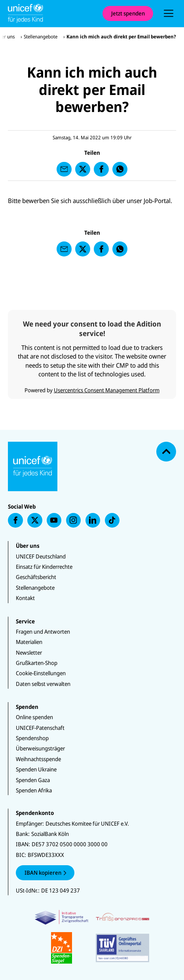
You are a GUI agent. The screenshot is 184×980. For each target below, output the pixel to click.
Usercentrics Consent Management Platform (107, 390)
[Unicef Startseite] (51, 13)
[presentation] (169, 13)
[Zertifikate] (92, 937)
